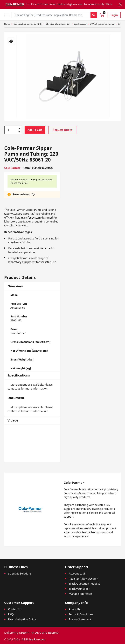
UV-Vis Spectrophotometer (102, 24)
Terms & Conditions (81, 614)
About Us (75, 609)
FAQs (11, 614)
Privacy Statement (80, 619)
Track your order (79, 589)
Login (114, 15)
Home (7, 24)
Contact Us (15, 609)
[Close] (120, 4)
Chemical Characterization (58, 24)
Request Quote (62, 130)
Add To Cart (35, 130)
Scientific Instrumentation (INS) (28, 24)
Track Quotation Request (84, 584)
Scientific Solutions (20, 574)
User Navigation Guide (22, 619)
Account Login (78, 574)
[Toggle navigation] (8, 14)
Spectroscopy (80, 24)
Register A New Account (84, 579)
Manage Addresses (81, 594)
